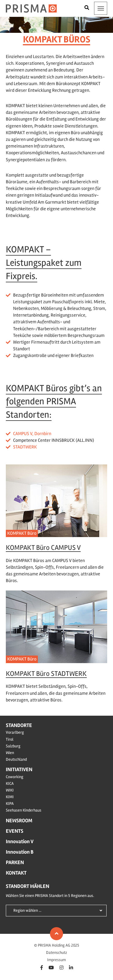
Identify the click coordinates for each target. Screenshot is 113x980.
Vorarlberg (15, 732)
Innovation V (20, 841)
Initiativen (19, 769)
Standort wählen (28, 886)
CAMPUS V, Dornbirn (32, 434)
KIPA (10, 804)
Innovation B (20, 852)
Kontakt (16, 873)
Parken (15, 862)
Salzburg (13, 746)
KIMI (10, 797)
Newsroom (19, 821)
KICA (10, 784)
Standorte (19, 725)
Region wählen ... (27, 910)
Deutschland (16, 759)
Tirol (10, 739)
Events (15, 831)
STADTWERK (25, 447)
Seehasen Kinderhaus (24, 810)
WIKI (10, 790)
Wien (10, 753)
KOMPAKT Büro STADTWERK (46, 674)
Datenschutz (57, 953)
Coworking (15, 777)
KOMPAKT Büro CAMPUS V (43, 548)
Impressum (57, 960)
